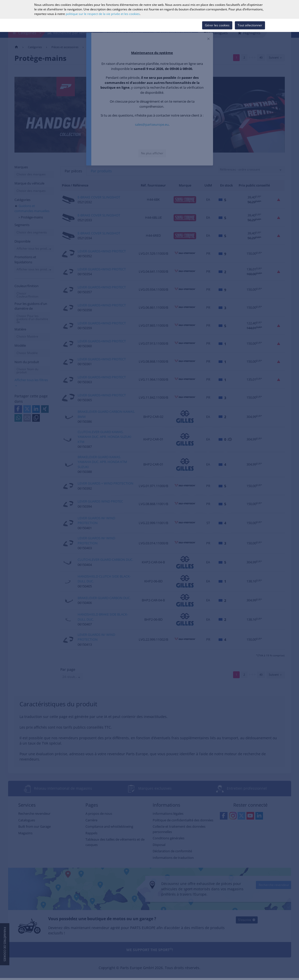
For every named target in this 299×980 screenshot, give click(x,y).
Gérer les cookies (217, 25)
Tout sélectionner (250, 25)
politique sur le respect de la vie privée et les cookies (103, 14)
